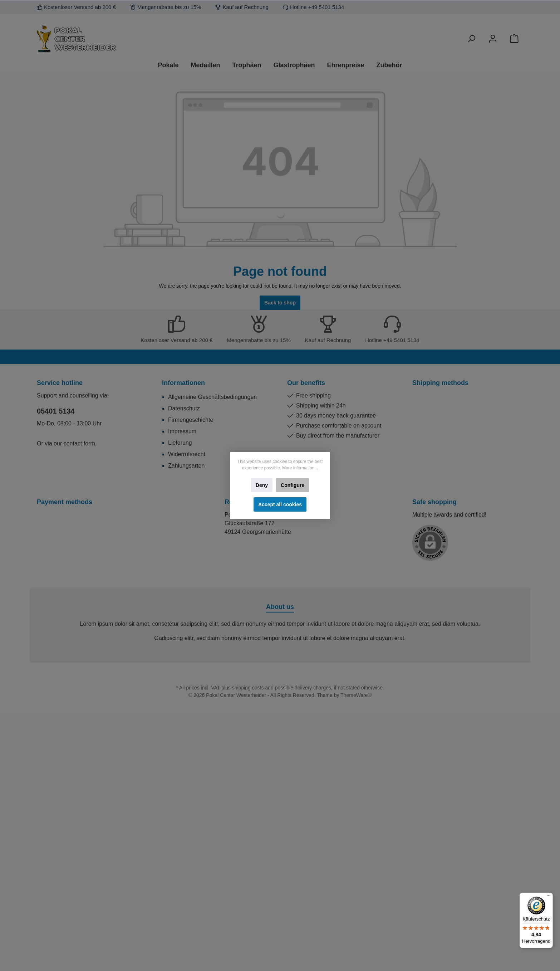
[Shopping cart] (514, 39)
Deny (262, 485)
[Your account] (493, 39)
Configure (293, 485)
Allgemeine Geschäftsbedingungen (212, 397)
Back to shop (280, 303)
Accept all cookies (280, 504)
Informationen (183, 383)
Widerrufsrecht (187, 454)
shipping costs (248, 688)
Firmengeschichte (191, 420)
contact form (79, 443)
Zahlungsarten (186, 466)
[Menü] (549, 897)
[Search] (471, 39)
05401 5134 (56, 411)
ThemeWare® (356, 695)
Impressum (182, 431)
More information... (300, 468)
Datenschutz (184, 408)
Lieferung (180, 443)
